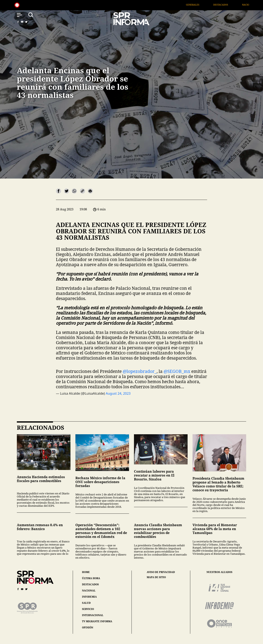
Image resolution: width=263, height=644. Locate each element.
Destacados (228, 5)
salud (86, 603)
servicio (88, 609)
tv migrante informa (97, 621)
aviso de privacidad (161, 572)
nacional (89, 591)
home (86, 572)
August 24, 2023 (118, 393)
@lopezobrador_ (140, 371)
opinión (88, 627)
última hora (91, 578)
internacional (93, 615)
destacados (90, 584)
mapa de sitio (156, 577)
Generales (200, 5)
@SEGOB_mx (177, 371)
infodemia (89, 597)
